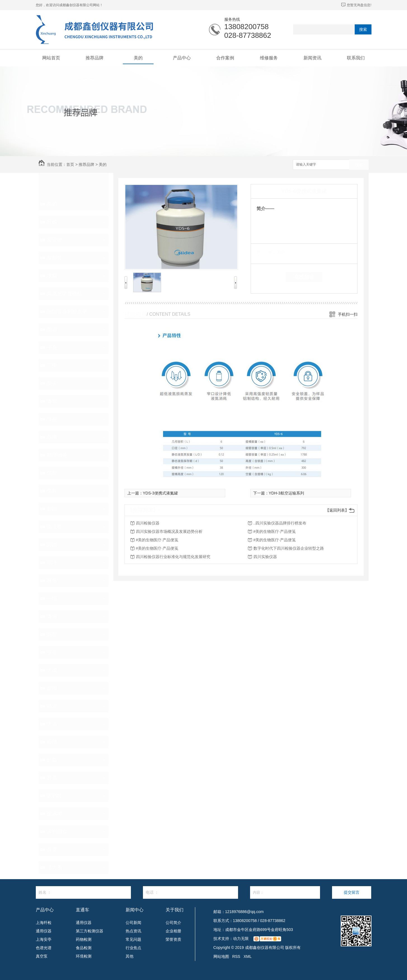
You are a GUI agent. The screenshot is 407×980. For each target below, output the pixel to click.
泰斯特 (55, 258)
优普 (52, 473)
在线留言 (304, 277)
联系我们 (356, 58)
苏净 (52, 437)
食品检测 (84, 948)
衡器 (52, 329)
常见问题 (133, 939)
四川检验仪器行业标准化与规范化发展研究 (173, 557)
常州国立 (57, 832)
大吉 (52, 724)
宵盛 (52, 419)
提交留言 (352, 892)
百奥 (52, 849)
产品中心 (182, 58)
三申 (52, 365)
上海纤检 (44, 923)
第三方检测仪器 (90, 931)
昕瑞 (52, 742)
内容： (285, 892)
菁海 (52, 616)
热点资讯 (133, 931)
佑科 (52, 491)
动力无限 (241, 939)
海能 (52, 545)
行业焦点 (133, 948)
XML (248, 956)
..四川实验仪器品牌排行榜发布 (280, 523)
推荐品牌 (95, 58)
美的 (138, 58)
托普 (52, 634)
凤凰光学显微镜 (65, 294)
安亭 (52, 652)
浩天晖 (55, 527)
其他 (130, 956)
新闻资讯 (312, 58)
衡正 (52, 383)
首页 (70, 164)
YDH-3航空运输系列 (286, 493)
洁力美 (55, 867)
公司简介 (173, 923)
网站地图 (221, 956)
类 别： (266, 252)
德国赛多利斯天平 (67, 312)
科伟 (52, 580)
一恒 (52, 598)
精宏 (52, 706)
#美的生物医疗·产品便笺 (275, 531)
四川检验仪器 (148, 523)
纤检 (52, 222)
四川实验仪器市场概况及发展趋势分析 (169, 531)
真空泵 (42, 956)
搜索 (363, 29)
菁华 (52, 401)
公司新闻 (133, 923)
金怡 (52, 688)
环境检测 (84, 956)
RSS (236, 956)
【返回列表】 (337, 510)
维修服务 (269, 58)
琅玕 (52, 563)
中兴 (52, 347)
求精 (52, 276)
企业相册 (173, 931)
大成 (52, 670)
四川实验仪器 (265, 557)
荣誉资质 (173, 939)
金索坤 (55, 814)
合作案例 (225, 58)
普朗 (52, 509)
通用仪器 (44, 931)
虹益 (52, 760)
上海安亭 (44, 939)
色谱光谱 (44, 948)
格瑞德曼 (57, 455)
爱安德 (55, 240)
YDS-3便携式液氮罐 (160, 493)
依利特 (55, 796)
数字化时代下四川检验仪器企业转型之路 (289, 548)
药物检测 (84, 939)
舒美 (52, 778)
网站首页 (51, 58)
